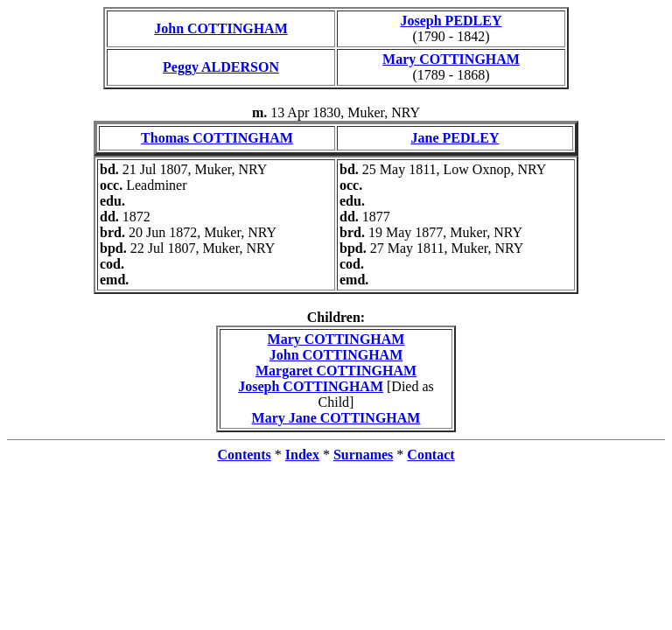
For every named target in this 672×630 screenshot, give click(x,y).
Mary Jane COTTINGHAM (336, 418)
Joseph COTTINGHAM (311, 386)
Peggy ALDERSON (221, 67)
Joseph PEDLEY (451, 21)
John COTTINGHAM (220, 28)
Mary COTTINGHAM (451, 59)
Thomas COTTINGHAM (217, 138)
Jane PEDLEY (455, 138)
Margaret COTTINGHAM (336, 371)
